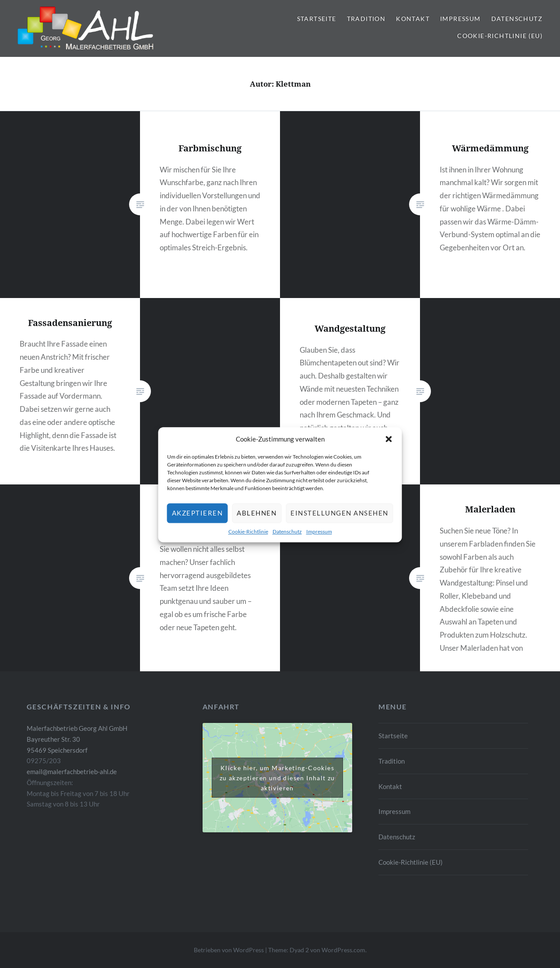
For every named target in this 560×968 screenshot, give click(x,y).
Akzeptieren (198, 526)
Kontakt (413, 19)
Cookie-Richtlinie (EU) (500, 36)
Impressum (319, 544)
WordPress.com (343, 950)
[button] (389, 451)
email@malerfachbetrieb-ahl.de (72, 772)
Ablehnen (257, 526)
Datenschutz (287, 544)
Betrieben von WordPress (229, 950)
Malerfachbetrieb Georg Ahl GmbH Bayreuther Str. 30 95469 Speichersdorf (77, 739)
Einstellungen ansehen (339, 526)
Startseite (317, 19)
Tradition (366, 19)
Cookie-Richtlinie (248, 544)
